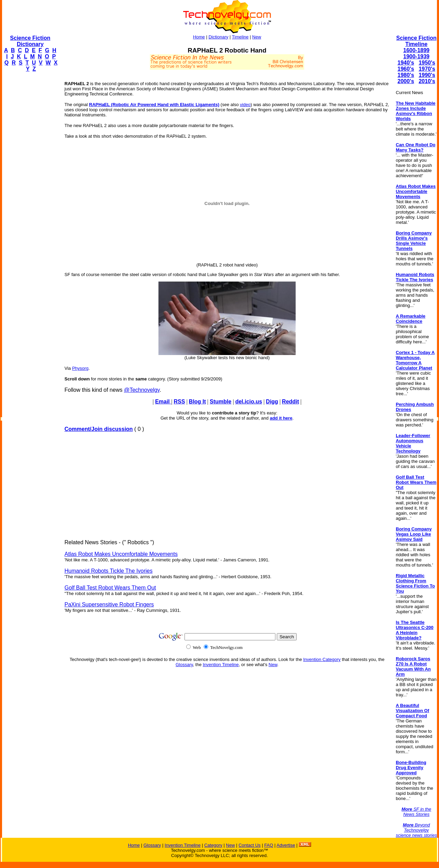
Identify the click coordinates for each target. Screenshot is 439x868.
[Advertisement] (29, 181)
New (257, 37)
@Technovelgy (142, 390)
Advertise (286, 845)
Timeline (240, 37)
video (245, 105)
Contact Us (249, 845)
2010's (427, 81)
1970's (427, 69)
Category (213, 845)
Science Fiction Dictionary (30, 41)
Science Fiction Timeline (416, 41)
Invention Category (322, 659)
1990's (427, 75)
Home (199, 37)
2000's (406, 81)
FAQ (269, 845)
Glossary (184, 665)
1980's (406, 75)
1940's (406, 63)
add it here (281, 418)
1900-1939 (417, 56)
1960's (406, 69)
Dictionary (218, 37)
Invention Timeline (221, 665)
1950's (427, 63)
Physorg (80, 368)
